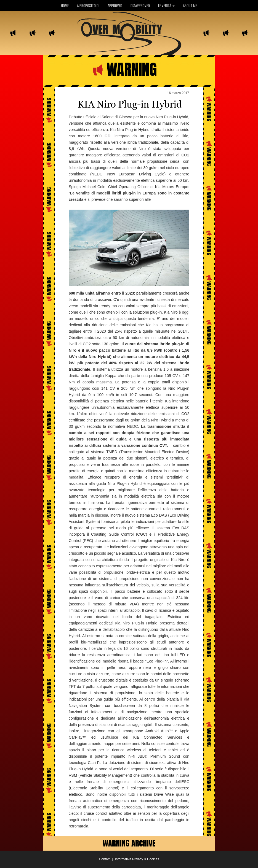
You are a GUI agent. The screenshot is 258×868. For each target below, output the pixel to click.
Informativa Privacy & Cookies (137, 859)
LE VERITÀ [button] (166, 6)
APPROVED (115, 6)
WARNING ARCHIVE (129, 843)
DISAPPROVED (140, 6)
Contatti (105, 859)
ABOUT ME (190, 6)
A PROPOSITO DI (88, 6)
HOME (65, 6)
